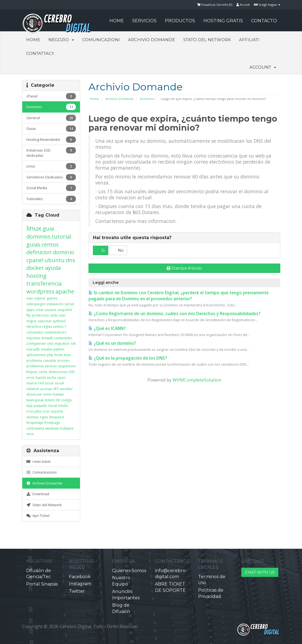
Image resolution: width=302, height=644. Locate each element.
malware (67, 428)
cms (50, 344)
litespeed (56, 417)
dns (70, 260)
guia (48, 229)
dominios (38, 236)
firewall (47, 338)
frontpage (52, 423)
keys (67, 355)
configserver (36, 344)
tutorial (61, 236)
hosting (36, 276)
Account (263, 67)
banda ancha (46, 378)
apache (65, 291)
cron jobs (34, 411)
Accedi (243, 5)
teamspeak (35, 400)
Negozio (61, 40)
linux (34, 228)
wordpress (40, 291)
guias (33, 244)
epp (30, 406)
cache (43, 372)
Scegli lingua (267, 5)
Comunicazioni (101, 40)
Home (33, 40)
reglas (47, 327)
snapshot (65, 310)
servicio (51, 366)
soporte (57, 411)
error (31, 378)
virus (30, 434)
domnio (33, 417)
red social (46, 383)
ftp (29, 315)
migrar (32, 321)
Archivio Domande (152, 40)
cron (46, 411)
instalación (55, 304)
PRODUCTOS (180, 21)
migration (62, 344)
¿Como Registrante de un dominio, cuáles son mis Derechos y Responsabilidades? (174, 314)
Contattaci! (40, 53)
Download (38, 494)
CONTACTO (264, 21)
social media (58, 406)
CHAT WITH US (260, 572)
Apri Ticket (38, 516)
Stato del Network (207, 40)
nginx (44, 417)
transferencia (44, 283)
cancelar (50, 361)
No (118, 250)
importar (33, 338)
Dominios (147, 99)
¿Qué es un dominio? (112, 343)
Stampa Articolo (184, 268)
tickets (50, 400)
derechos (34, 327)
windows (52, 428)
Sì (101, 250)
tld (58, 400)
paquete (40, 406)
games (52, 298)
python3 (59, 321)
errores (63, 361)
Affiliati (249, 40)
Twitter (77, 591)
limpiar (32, 372)
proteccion (40, 315)
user (30, 298)
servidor (66, 389)
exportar (45, 321)
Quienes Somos (129, 571)
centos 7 (60, 327)
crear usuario (46, 310)
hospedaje (35, 423)
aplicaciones (36, 355)
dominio (63, 252)
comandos (35, 332)
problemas (35, 366)
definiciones (58, 372)
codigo (67, 400)
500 (72, 372)
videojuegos (36, 304)
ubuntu (55, 260)
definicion (39, 252)
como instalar (53, 394)
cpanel (35, 260)
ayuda (53, 268)
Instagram (80, 584)
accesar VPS (49, 389)
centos (50, 244)
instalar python (53, 349)
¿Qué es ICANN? (107, 328)
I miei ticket (38, 461)
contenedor (63, 338)
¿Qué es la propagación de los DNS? (128, 358)
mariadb (33, 349)
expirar (40, 298)
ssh (73, 344)
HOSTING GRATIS (223, 21)
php (50, 355)
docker (35, 268)
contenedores (55, 332)
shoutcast (34, 394)
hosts (59, 355)
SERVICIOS (144, 21)
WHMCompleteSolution (197, 380)
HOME (117, 21)
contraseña (35, 428)
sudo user (58, 315)
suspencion (67, 366)
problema (34, 361)
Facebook (80, 577)
